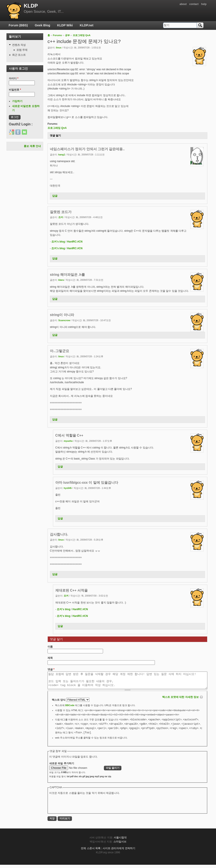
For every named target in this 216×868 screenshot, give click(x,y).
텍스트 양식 (59, 703)
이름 (50, 647)
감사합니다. (59, 534)
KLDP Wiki (65, 25)
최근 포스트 (19, 55)
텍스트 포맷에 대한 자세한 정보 (180, 700)
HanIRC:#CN (75, 242)
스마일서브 (120, 845)
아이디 (14, 78)
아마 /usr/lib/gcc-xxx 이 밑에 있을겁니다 (87, 483)
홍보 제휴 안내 (32, 146)
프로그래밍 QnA (82, 35)
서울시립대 (120, 841)
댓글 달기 (55, 136)
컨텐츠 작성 (19, 45)
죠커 (61, 217)
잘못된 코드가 (61, 212)
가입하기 (17, 101)
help (204, 4)
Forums (57, 35)
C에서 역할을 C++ (69, 435)
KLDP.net (87, 25)
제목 (50, 658)
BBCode (70, 708)
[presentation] (82, 807)
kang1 (62, 155)
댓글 (51, 669)
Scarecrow (64, 320)
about (183, 4)
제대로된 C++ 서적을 (71, 590)
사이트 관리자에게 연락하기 (119, 852)
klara (61, 280)
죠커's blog (58, 242)
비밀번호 (15, 90)
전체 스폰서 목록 (91, 852)
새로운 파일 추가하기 (62, 767)
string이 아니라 (62, 315)
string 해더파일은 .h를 (67, 275)
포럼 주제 (22, 50)
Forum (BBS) (18, 25)
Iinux (59, 48)
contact (194, 4)
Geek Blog (42, 25)
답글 (55, 196)
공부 (67, 35)
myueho (68, 441)
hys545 (68, 488)
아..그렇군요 (60, 351)
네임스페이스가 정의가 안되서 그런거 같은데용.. (87, 149)
